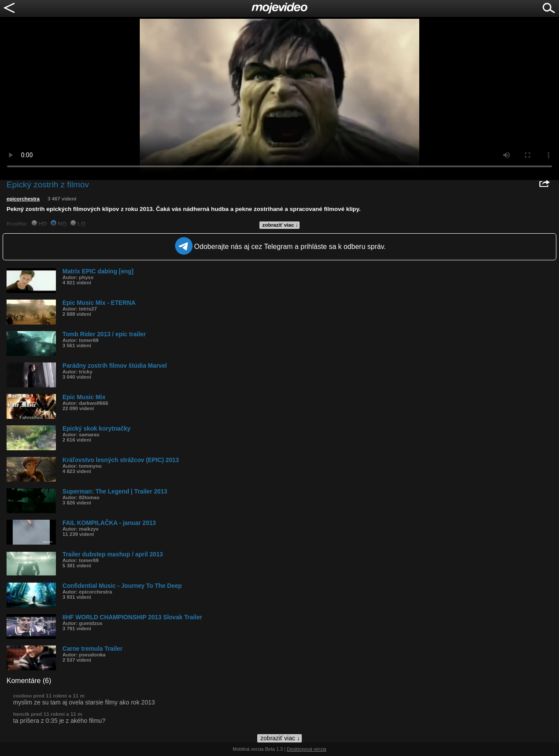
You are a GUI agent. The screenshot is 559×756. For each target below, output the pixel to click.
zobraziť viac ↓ (280, 225)
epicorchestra (23, 199)
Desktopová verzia (307, 749)
